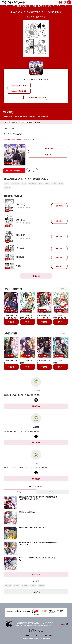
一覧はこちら (36, 276)
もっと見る (36, 574)
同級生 (7, 183)
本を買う (11, 322)
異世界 (41, 183)
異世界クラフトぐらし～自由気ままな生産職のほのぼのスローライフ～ (38, 544)
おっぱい (7, 188)
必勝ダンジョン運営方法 (27, 512)
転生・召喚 (32, 183)
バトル (54, 183)
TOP (21, 635)
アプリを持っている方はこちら (35, 97)
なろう (61, 183)
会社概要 (27, 635)
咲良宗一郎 (22, 116)
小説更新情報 (10, 333)
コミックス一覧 (48, 148)
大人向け (33, 586)
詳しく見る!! (36, 406)
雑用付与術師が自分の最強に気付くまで (32, 527)
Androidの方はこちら (19, 91)
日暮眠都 (31, 116)
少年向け (17, 586)
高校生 (24, 183)
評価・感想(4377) (16, 171)
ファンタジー (15, 183)
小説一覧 (48, 155)
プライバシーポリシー (37, 635)
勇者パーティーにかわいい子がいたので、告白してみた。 (37, 559)
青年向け (25, 586)
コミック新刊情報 (13, 288)
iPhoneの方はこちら (19, 85)
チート (47, 183)
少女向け (41, 586)
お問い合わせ (49, 635)
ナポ (46, 116)
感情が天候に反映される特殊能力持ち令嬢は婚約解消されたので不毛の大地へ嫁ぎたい (38, 498)
